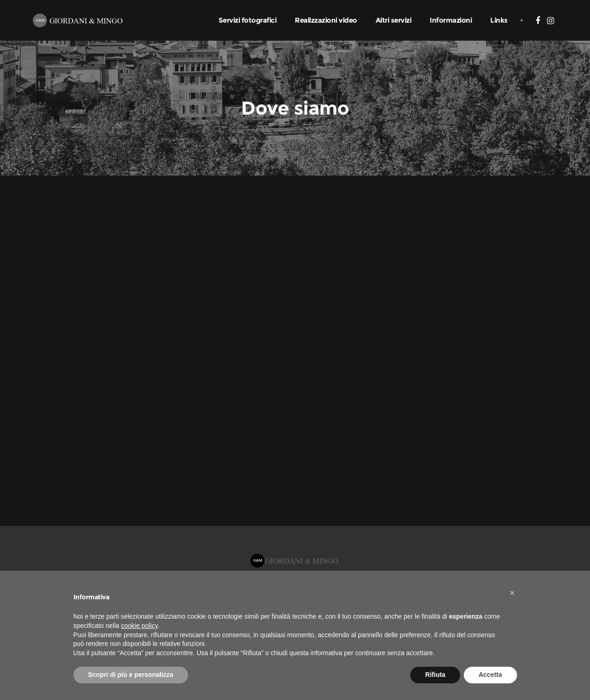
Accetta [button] (490, 675)
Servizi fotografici (248, 20)
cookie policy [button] (139, 626)
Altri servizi (394, 20)
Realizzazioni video (326, 20)
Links (499, 20)
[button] (512, 593)
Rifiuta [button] (435, 675)
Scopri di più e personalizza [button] (131, 675)
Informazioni (451, 20)
